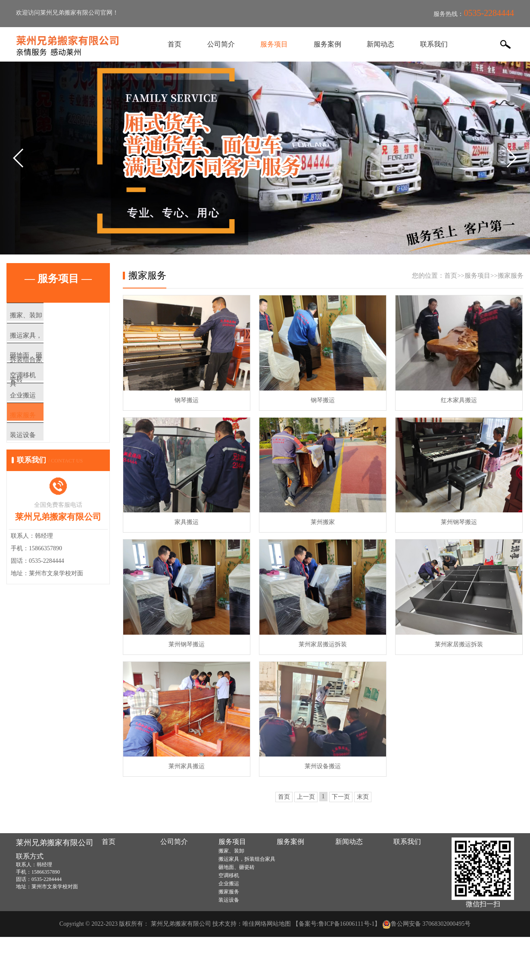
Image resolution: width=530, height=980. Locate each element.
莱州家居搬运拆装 (323, 644)
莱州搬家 (323, 522)
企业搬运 (40, 417)
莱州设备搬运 (323, 766)
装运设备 (40, 468)
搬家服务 (40, 443)
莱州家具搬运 (187, 766)
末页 (363, 797)
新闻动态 (379, 44)
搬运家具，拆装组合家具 (62, 341)
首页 (177, 44)
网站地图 (279, 924)
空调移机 (40, 392)
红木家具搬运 (459, 400)
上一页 (306, 797)
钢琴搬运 (187, 400)
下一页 (341, 797)
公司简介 (222, 44)
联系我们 (432, 44)
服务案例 (327, 44)
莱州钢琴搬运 (459, 522)
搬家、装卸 (43, 316)
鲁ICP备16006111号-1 (346, 924)
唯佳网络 (255, 924)
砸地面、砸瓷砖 (49, 366)
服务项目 (274, 44)
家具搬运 (187, 522)
